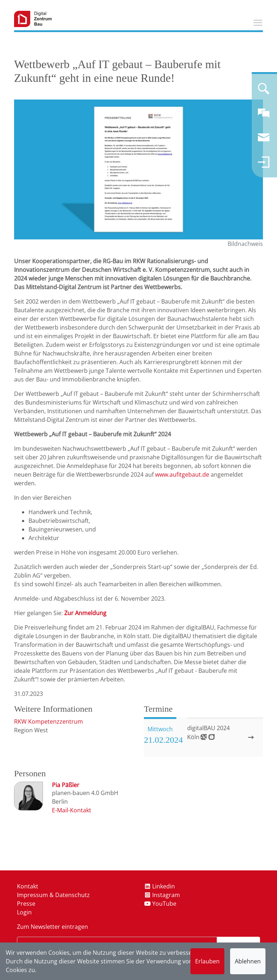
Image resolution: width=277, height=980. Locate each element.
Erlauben (207, 961)
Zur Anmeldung (85, 613)
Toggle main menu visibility (258, 22)
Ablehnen (248, 961)
